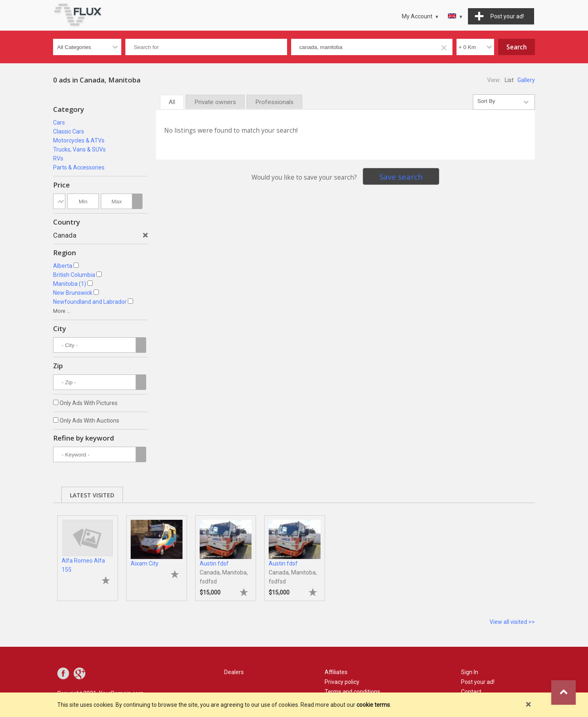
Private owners (215, 102)
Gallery (526, 80)
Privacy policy (342, 682)
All (172, 102)
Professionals (274, 102)
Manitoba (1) (70, 284)
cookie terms (373, 705)
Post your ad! (478, 682)
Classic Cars (69, 131)
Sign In (470, 672)
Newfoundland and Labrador (90, 302)
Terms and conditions (352, 692)
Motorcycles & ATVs (79, 140)
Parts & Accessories (79, 167)
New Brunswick (73, 293)
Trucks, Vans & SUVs (79, 149)
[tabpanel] (88, 554)
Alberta (63, 266)
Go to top (563, 693)
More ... (62, 311)
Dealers (234, 672)
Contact (471, 692)
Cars (59, 122)
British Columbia (74, 275)
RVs (58, 158)
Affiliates (336, 672)
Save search (401, 177)
